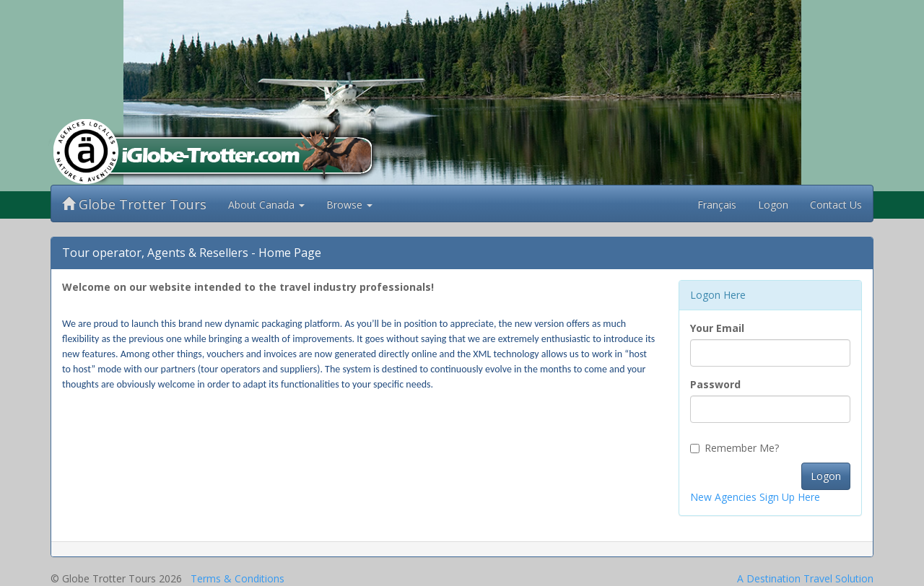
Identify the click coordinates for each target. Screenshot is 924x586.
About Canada (266, 205)
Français (717, 205)
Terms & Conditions (237, 578)
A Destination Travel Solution (805, 578)
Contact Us (836, 205)
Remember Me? (735, 448)
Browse (349, 205)
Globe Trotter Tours (134, 204)
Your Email (717, 328)
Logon (773, 205)
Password (715, 384)
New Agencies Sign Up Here (755, 497)
